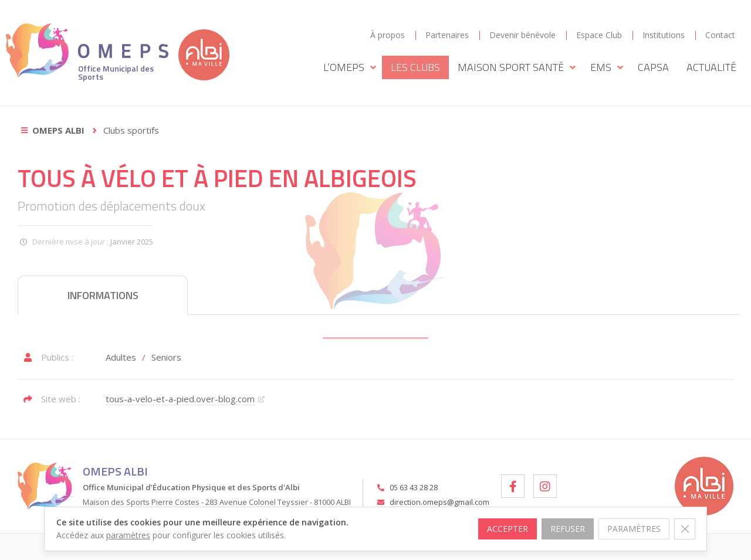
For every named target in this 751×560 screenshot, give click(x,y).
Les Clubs (415, 67)
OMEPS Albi (58, 130)
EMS (607, 67)
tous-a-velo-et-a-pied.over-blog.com (180, 399)
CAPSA (653, 67)
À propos (388, 35)
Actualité (711, 67)
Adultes (121, 357)
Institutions (664, 35)
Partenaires (447, 35)
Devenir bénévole (522, 35)
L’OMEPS (350, 67)
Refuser (567, 529)
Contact (720, 35)
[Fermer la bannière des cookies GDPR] (685, 529)
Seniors (166, 357)
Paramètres (634, 529)
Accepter (507, 529)
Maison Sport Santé (517, 67)
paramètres (128, 535)
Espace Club (599, 35)
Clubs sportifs (131, 130)
